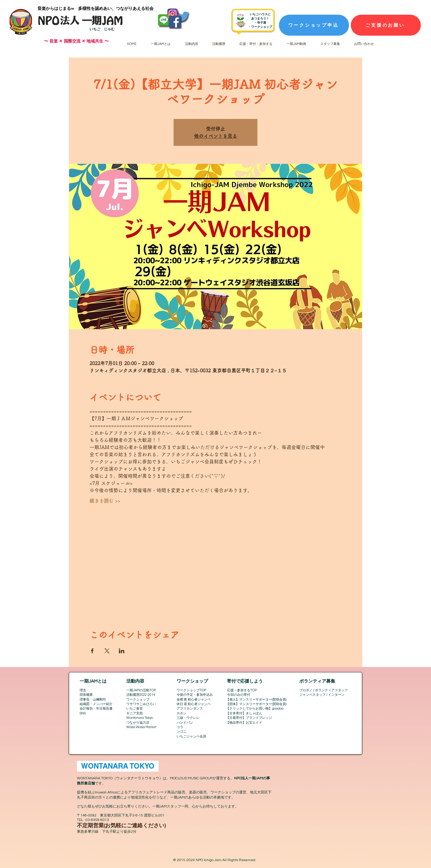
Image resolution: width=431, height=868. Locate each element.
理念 (83, 690)
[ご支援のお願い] (386, 25)
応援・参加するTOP (242, 690)
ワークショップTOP (191, 690)
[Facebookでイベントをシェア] (92, 651)
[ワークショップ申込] (314, 25)
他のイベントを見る (215, 136)
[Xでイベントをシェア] (107, 651)
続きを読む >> (105, 501)
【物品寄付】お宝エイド (244, 723)
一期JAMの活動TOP (141, 690)
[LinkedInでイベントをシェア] (122, 651)
